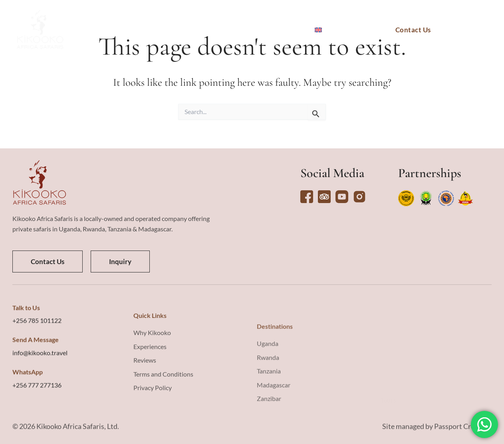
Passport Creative (462, 434)
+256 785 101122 (37, 382)
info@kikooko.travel (40, 414)
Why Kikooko (279, 30)
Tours (176, 30)
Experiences (218, 30)
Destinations (130, 30)
